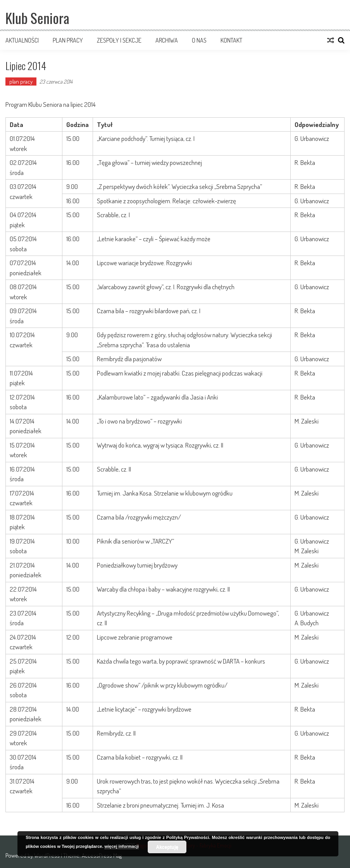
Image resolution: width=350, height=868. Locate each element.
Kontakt (231, 40)
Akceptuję (167, 847)
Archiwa (167, 40)
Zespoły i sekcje (119, 40)
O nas (199, 40)
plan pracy (21, 81)
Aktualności (22, 40)
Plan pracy (68, 40)
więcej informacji (122, 846)
